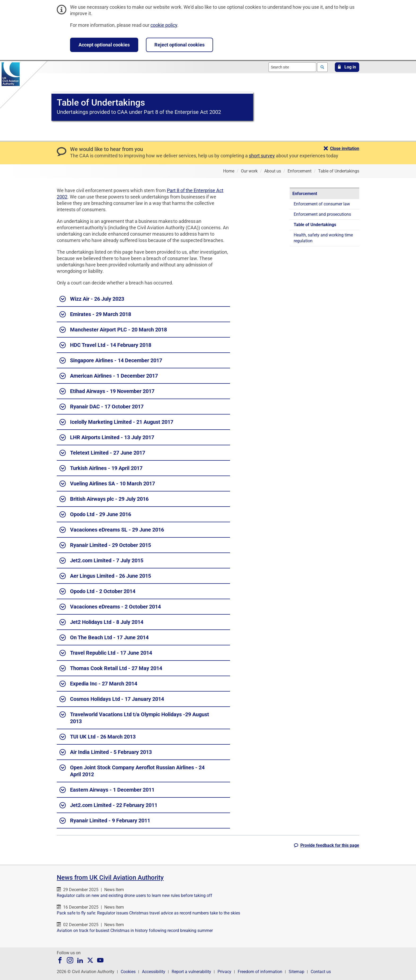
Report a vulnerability (191, 972)
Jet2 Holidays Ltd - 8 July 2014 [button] (101, 622)
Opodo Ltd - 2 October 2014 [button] (97, 592)
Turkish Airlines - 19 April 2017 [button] (101, 468)
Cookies (128, 972)
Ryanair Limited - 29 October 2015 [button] (105, 545)
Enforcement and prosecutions (322, 214)
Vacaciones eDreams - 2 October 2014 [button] (110, 607)
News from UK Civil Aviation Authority (110, 878)
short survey (262, 156)
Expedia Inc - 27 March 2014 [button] (98, 684)
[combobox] (292, 67)
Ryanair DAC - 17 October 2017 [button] (101, 407)
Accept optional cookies (104, 45)
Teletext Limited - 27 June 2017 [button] (102, 453)
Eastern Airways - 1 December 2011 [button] (107, 790)
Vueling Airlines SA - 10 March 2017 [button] (107, 484)
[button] (347, 67)
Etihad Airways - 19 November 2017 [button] (107, 391)
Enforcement (305, 194)
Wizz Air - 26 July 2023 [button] (92, 299)
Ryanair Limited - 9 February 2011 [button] (105, 821)
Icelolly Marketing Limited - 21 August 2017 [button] (116, 422)
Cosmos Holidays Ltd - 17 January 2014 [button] (112, 699)
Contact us (321, 972)
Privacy (224, 972)
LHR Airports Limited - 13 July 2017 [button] (107, 438)
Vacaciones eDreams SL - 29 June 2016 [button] (112, 530)
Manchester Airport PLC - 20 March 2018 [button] (113, 330)
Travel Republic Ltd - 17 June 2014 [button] (106, 653)
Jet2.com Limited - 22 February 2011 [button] (108, 805)
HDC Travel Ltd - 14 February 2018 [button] (105, 345)
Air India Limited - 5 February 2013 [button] (106, 752)
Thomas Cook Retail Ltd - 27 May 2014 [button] (111, 668)
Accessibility (154, 972)
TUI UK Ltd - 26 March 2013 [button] (97, 737)
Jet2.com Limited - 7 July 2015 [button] (101, 561)
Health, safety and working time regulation (323, 238)
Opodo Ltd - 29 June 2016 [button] (95, 515)
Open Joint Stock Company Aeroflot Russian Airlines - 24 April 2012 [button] (132, 771)
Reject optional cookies (179, 45)
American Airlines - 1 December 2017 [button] (109, 376)
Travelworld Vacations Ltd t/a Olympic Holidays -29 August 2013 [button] (134, 718)
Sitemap (296, 972)
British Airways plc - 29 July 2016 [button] (104, 499)
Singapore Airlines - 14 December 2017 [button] (111, 361)
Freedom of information (260, 972)
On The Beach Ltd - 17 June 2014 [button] (104, 638)
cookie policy (164, 25)
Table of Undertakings (315, 225)
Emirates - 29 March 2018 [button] (95, 314)
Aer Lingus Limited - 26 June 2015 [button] (105, 576)
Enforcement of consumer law (322, 204)
